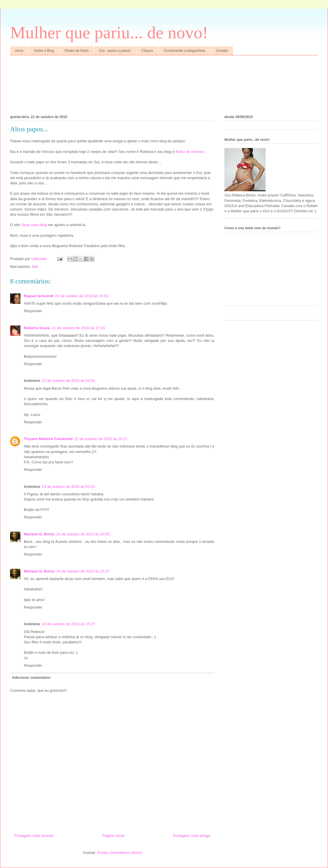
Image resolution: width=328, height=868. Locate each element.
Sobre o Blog (44, 51)
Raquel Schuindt (39, 296)
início (19, 51)
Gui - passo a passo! (115, 51)
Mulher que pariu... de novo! (109, 33)
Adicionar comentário (31, 677)
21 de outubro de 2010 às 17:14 (78, 328)
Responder (33, 311)
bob (35, 267)
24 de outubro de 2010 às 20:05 (83, 534)
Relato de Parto (76, 51)
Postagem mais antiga (191, 836)
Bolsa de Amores (190, 152)
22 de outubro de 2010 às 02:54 (68, 381)
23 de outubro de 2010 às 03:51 (68, 487)
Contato (222, 51)
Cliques (147, 51)
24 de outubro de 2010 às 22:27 (83, 571)
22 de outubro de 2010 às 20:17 (101, 439)
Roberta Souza (37, 328)
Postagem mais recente (34, 836)
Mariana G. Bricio (39, 534)
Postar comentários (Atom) (120, 853)
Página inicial (114, 836)
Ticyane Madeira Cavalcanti (48, 439)
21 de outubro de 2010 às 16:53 (82, 296)
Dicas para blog (34, 225)
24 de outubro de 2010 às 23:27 (68, 624)
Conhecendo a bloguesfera (184, 51)
